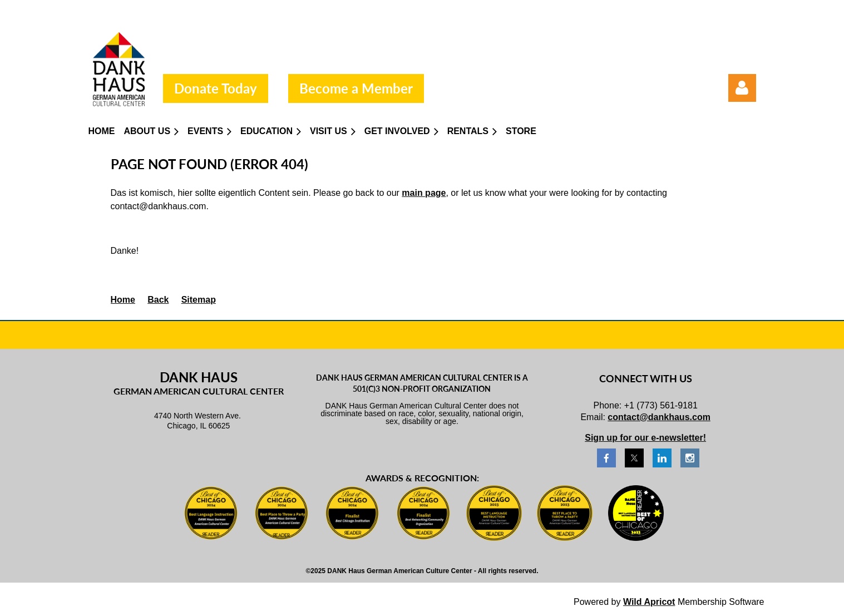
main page (424, 193)
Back (158, 300)
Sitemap (199, 300)
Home (123, 300)
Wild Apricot (649, 602)
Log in (742, 88)
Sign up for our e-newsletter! (645, 438)
